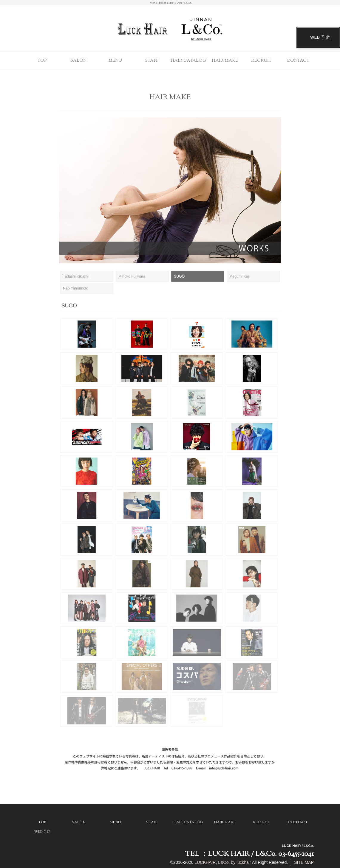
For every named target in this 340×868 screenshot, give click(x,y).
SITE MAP (304, 862)
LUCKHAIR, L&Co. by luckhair (223, 862)
